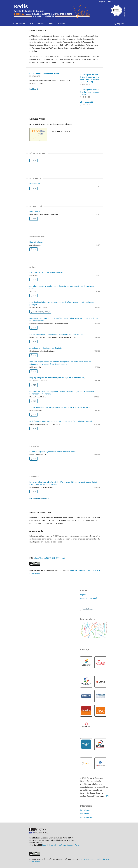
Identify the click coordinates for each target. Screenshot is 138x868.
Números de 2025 (86, 102)
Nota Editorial (35, 212)
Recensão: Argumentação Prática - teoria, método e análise (53, 452)
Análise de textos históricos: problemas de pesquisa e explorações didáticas (60, 408)
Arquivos (41, 24)
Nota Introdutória (36, 242)
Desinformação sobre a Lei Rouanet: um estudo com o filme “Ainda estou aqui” (61, 421)
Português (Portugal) (89, 598)
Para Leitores (85, 810)
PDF (34, 161)
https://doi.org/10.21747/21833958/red (49, 558)
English (83, 595)
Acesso (111, 2)
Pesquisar (119, 24)
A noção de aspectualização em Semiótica (46, 348)
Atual (31, 24)
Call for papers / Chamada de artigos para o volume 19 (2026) (90, 92)
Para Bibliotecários (87, 817)
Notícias (61, 24)
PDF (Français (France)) (41, 312)
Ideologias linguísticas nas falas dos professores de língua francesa (56, 334)
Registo (102, 2)
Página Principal (19, 24)
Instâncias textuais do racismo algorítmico (46, 272)
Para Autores (85, 814)
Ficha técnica (35, 184)
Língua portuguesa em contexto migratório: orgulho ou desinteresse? (57, 378)
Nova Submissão (88, 609)
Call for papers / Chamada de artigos (44, 73)
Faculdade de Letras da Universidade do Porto (61, 845)
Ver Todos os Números (38, 499)
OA (107, 796)
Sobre (51, 24)
